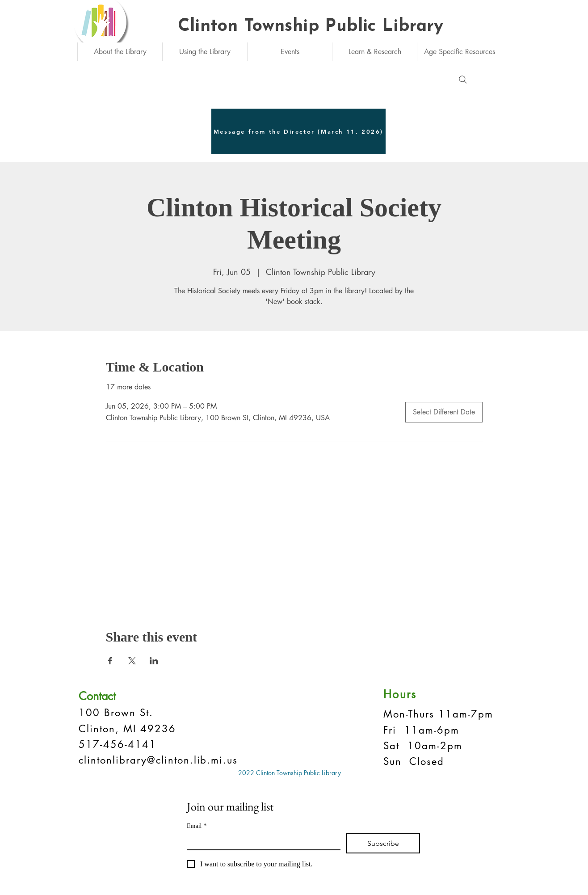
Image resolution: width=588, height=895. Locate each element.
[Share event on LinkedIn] (154, 661)
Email (197, 826)
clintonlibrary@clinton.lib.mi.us (158, 760)
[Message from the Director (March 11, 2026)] (298, 131)
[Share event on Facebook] (110, 661)
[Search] (463, 80)
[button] (120, 52)
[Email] (261, 841)
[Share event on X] (132, 661)
